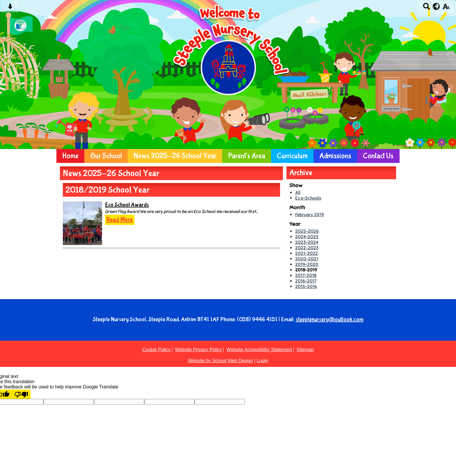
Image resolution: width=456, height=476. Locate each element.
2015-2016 (306, 286)
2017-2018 (306, 275)
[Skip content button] (10, 8)
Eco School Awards (127, 205)
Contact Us (378, 156)
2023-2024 (307, 242)
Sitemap (305, 350)
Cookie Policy (156, 350)
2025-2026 (307, 231)
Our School (106, 156)
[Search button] (426, 8)
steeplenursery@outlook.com (330, 319)
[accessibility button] (446, 8)
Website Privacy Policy (199, 350)
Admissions (335, 156)
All (298, 192)
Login (262, 361)
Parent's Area (247, 156)
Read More (120, 220)
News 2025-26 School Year (175, 156)
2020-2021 (307, 259)
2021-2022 (307, 253)
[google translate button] (436, 6)
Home (70, 156)
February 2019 (310, 215)
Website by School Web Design (220, 361)
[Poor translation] (21, 394)
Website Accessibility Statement (259, 350)
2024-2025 (307, 237)
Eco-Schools (308, 198)
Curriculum (292, 156)
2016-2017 (306, 281)
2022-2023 (307, 248)
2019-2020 (307, 264)
